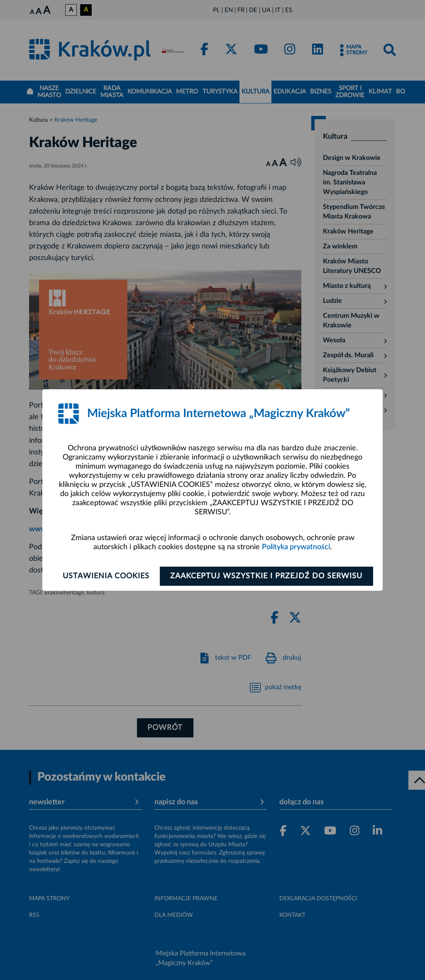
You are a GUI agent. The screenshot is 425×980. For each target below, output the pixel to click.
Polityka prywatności (296, 547)
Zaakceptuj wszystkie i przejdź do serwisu (267, 576)
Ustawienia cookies (105, 576)
